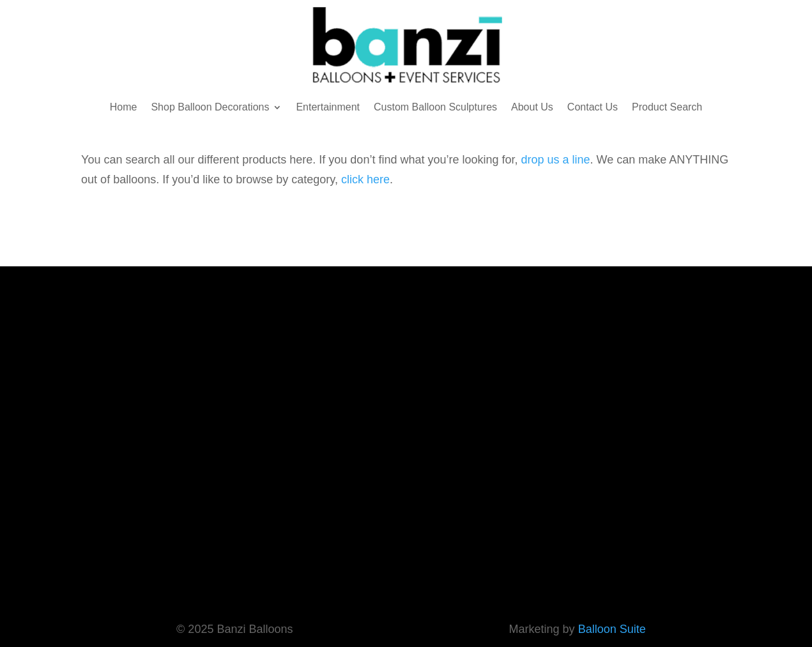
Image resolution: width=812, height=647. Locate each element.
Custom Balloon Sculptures (435, 107)
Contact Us (593, 107)
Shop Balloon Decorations (210, 107)
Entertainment (328, 107)
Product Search (667, 107)
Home (124, 107)
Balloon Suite (612, 629)
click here (365, 179)
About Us (532, 107)
